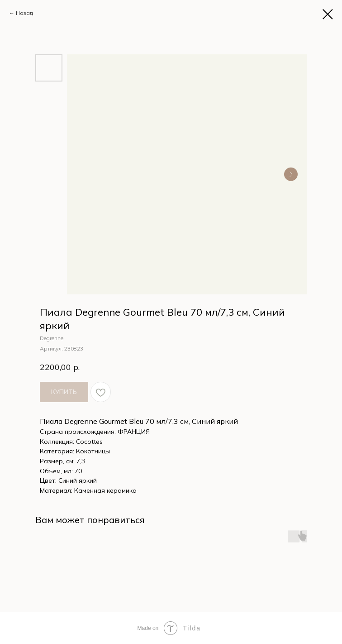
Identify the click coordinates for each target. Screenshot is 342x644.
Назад (24, 13)
